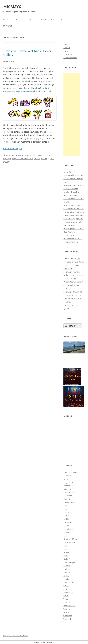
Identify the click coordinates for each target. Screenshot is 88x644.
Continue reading (13, 148)
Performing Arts (70, 562)
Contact (18, 20)
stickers (37, 159)
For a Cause (68, 529)
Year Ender (68, 619)
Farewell (67, 516)
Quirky (66, 576)
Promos (67, 572)
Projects (67, 569)
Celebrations (69, 492)
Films (30, 20)
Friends (67, 532)
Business (67, 489)
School (66, 586)
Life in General (69, 542)
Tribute (66, 599)
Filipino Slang (49, 155)
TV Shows (67, 602)
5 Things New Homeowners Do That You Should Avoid (73, 238)
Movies (66, 552)
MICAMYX (12, 7)
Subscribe (8, 26)
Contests (67, 499)
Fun (65, 536)
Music (66, 556)
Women (67, 612)
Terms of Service (46, 20)
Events (66, 509)
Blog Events (68, 482)
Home (6, 20)
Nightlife (67, 559)
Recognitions (69, 582)
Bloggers (67, 486)
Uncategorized (69, 606)
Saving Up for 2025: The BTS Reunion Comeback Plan (73, 179)
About (62, 20)
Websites (67, 609)
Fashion (67, 519)
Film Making (68, 522)
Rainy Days (68, 172)
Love (65, 546)
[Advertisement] (72, 114)
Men (65, 549)
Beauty (66, 479)
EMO (65, 506)
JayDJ (65, 305)
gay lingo (7, 159)
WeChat (44, 159)
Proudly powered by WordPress (15, 636)
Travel (66, 596)
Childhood (68, 496)
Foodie (66, 526)
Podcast (67, 566)
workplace (68, 616)
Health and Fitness (71, 539)
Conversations (69, 502)
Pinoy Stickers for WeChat (22, 159)
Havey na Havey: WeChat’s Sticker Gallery (27, 53)
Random (67, 579)
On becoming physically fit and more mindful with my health (73, 222)
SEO (65, 589)
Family (66, 512)
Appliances (68, 476)
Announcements (70, 472)
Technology (29, 155)
